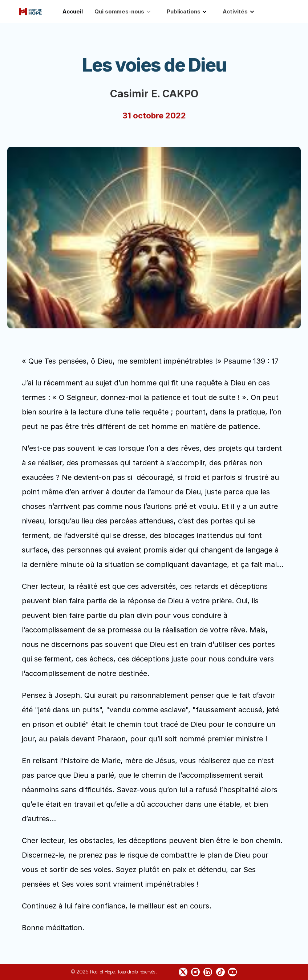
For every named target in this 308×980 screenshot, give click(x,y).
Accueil (72, 11)
